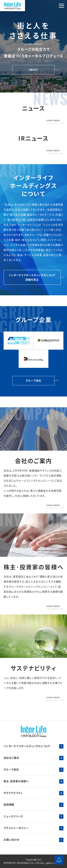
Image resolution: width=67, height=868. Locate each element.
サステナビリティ (13, 793)
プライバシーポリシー (16, 828)
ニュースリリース (13, 816)
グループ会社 (33, 380)
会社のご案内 (11, 758)
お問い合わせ (11, 840)
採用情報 (9, 804)
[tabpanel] (33, 46)
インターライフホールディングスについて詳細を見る (32, 277)
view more (53, 120)
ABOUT (33, 70)
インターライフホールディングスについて (27, 746)
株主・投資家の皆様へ (16, 781)
